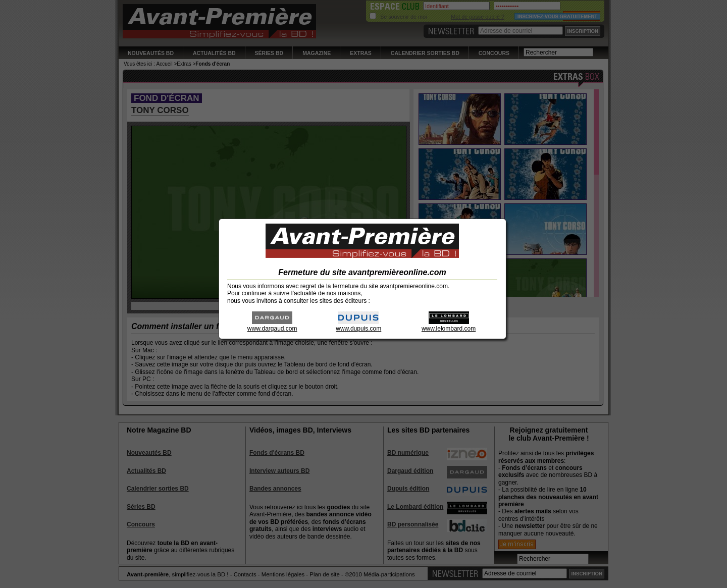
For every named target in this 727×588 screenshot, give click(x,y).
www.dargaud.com (272, 325)
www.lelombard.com (449, 325)
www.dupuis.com (358, 325)
